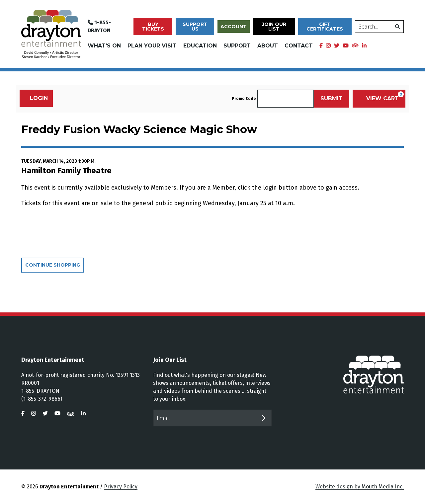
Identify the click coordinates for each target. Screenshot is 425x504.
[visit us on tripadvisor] (355, 45)
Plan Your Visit (152, 46)
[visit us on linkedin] (364, 46)
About (268, 46)
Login (35, 98)
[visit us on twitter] (337, 46)
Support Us (195, 27)
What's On (104, 46)
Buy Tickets (153, 27)
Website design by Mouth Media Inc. (360, 487)
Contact (299, 46)
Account (234, 27)
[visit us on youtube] (346, 46)
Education (200, 46)
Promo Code (244, 99)
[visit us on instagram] (328, 46)
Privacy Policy (121, 487)
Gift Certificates (325, 27)
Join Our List (274, 27)
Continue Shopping (53, 265)
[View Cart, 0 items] (379, 99)
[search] (379, 27)
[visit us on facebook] (321, 46)
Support (237, 46)
